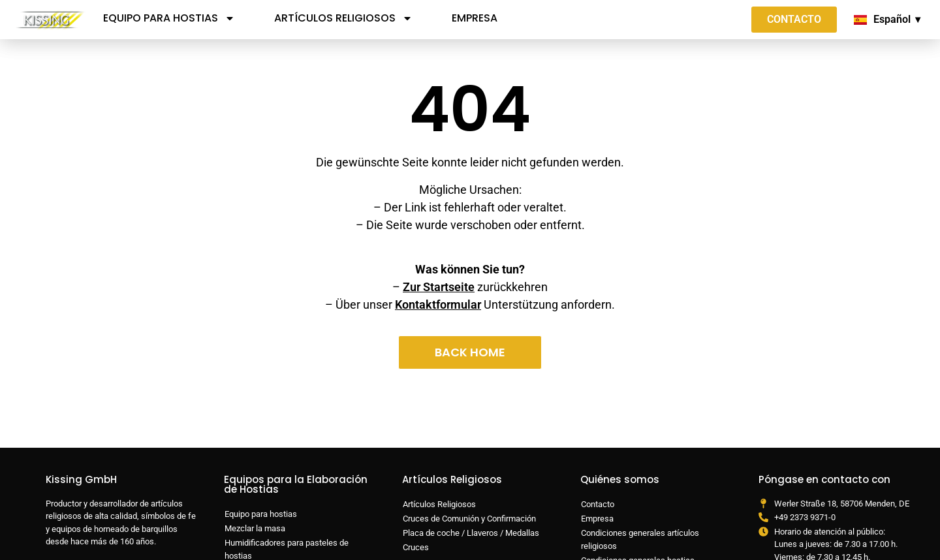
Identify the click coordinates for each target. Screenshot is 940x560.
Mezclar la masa (255, 528)
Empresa (475, 18)
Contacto (598, 504)
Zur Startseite (439, 287)
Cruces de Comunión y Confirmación (469, 519)
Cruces (416, 547)
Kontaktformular (438, 304)
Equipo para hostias (169, 18)
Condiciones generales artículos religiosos (640, 539)
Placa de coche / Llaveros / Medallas (471, 533)
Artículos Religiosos (343, 18)
